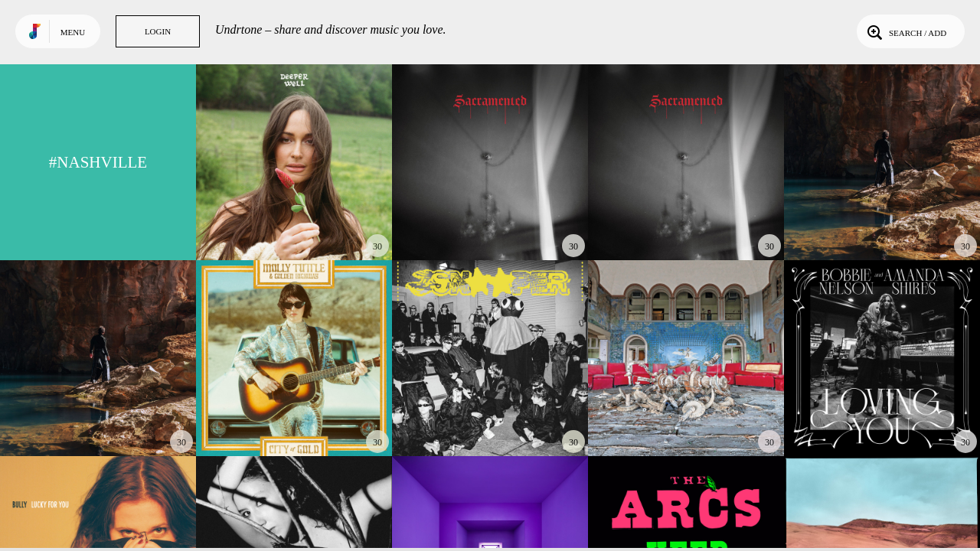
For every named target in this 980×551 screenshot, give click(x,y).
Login (158, 31)
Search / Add (905, 31)
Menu (73, 32)
